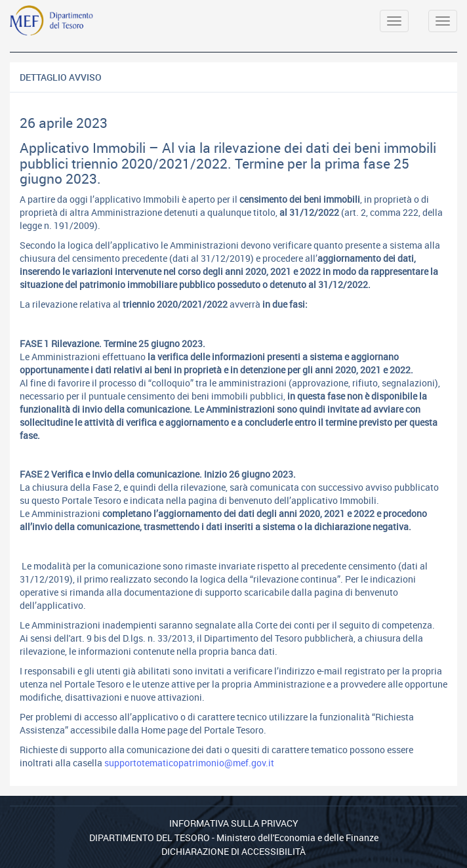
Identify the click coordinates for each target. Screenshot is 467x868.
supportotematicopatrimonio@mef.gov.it (189, 763)
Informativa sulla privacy (234, 823)
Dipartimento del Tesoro (150, 837)
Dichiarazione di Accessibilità (233, 851)
